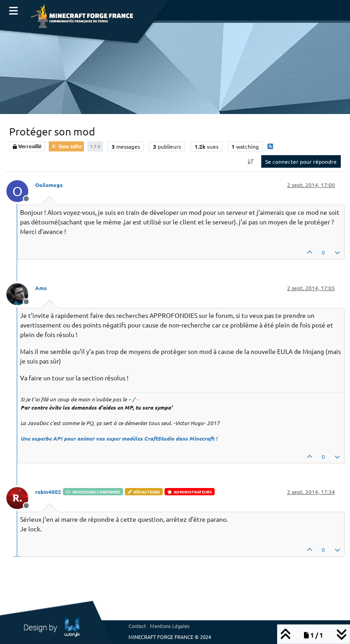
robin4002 (48, 492)
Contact (137, 626)
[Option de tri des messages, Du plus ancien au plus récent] (251, 161)
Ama (41, 288)
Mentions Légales (170, 626)
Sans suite (66, 146)
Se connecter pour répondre (301, 161)
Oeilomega (49, 185)
